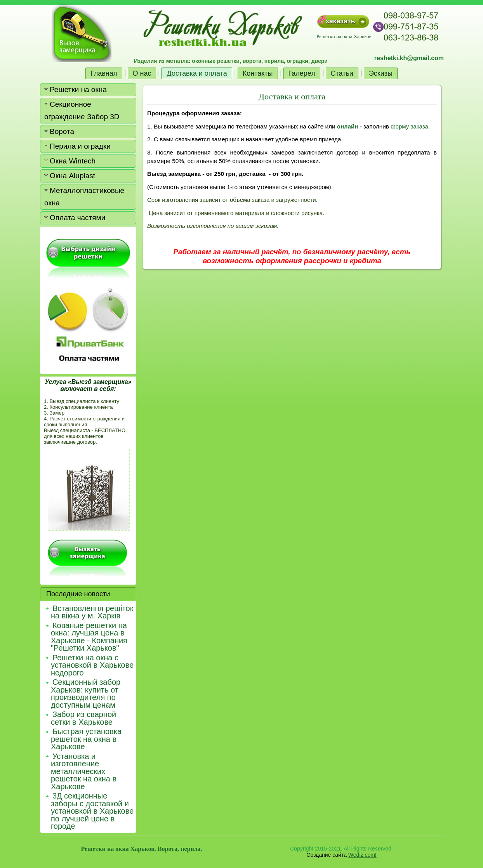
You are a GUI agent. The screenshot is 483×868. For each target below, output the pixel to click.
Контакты (258, 73)
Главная (104, 73)
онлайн (347, 126)
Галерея (302, 73)
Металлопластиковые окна (84, 197)
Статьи (342, 73)
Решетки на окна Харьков (344, 36)
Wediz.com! (362, 855)
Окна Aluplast (72, 176)
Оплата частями (77, 218)
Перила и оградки (80, 146)
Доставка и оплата (197, 73)
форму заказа (409, 126)
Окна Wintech (73, 161)
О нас (142, 73)
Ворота (62, 131)
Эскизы (381, 73)
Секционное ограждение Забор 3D (82, 110)
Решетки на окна (78, 89)
